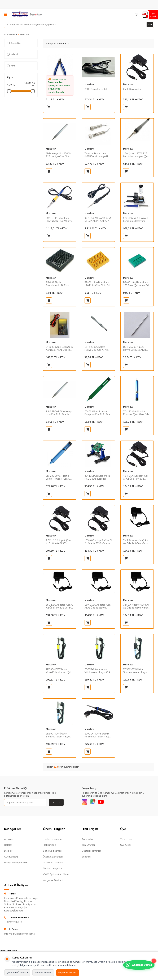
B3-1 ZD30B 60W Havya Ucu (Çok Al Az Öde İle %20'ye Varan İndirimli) (59, 413)
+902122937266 (13, 923)
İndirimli (13, 54)
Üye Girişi (125, 846)
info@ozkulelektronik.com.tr (20, 934)
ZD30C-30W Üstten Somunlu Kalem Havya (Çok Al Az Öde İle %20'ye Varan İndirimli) (135, 671)
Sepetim (86, 857)
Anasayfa (10, 35)
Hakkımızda (50, 846)
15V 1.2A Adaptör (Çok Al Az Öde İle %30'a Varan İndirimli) (60, 606)
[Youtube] (104, 802)
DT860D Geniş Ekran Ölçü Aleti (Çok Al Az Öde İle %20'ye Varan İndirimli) (59, 348)
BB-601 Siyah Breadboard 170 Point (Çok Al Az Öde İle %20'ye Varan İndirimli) (58, 284)
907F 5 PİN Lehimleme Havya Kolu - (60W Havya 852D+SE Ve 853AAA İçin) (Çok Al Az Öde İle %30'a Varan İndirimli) (60, 219)
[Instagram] (85, 802)
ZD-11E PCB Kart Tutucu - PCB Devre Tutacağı (98, 477)
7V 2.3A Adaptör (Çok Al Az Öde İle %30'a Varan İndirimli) (136, 542)
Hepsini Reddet (43, 973)
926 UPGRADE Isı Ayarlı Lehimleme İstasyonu (136, 219)
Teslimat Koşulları (53, 869)
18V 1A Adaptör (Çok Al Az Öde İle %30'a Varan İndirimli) (136, 606)
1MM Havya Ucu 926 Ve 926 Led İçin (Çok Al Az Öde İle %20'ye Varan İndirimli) (58, 155)
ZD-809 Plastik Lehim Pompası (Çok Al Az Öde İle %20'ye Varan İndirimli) (98, 413)
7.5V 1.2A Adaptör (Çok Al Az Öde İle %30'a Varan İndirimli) (58, 542)
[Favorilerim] (136, 15)
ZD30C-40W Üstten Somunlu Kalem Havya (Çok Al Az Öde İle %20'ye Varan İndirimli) (58, 735)
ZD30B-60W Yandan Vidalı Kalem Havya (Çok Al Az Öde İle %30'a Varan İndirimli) (97, 671)
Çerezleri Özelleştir (17, 973)
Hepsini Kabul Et (68, 973)
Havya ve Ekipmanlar (16, 863)
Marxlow (89, 84)
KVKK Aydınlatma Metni (56, 875)
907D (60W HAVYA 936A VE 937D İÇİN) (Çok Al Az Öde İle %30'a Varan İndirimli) (98, 219)
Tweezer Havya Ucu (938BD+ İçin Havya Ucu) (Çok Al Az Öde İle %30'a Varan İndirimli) (98, 155)
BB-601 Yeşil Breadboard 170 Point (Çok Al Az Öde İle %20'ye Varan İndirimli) (137, 284)
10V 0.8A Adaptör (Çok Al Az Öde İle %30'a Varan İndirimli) (98, 542)
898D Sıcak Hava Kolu (96, 89)
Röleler (8, 846)
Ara (150, 24)
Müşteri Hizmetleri (92, 851)
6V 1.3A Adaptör (132, 89)
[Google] (95, 802)
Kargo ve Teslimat (53, 881)
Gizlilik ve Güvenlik (53, 863)
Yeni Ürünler (88, 846)
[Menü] (6, 14)
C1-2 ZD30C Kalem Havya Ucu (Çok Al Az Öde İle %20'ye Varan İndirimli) (96, 348)
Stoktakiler (14, 43)
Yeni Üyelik (126, 840)
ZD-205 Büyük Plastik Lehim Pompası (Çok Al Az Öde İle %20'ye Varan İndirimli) (59, 477)
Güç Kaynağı (11, 857)
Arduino (9, 840)
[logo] (27, 15)
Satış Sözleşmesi (52, 851)
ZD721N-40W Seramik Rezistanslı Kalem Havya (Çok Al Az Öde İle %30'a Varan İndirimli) (98, 735)
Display (8, 851)
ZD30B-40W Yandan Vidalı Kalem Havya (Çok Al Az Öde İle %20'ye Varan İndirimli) (59, 671)
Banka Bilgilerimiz (53, 840)
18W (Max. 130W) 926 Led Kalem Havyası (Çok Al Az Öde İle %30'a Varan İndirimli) (136, 155)
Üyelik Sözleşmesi (53, 857)
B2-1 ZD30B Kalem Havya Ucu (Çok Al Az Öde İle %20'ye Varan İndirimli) (135, 348)
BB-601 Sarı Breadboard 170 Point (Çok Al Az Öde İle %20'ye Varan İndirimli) (98, 284)
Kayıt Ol (56, 802)
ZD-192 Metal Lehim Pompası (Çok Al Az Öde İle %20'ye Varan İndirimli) (137, 413)
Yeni (11, 66)
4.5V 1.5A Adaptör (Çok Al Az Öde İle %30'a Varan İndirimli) (136, 477)
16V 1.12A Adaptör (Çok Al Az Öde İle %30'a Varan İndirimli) (98, 606)
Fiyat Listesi (152, 15)
